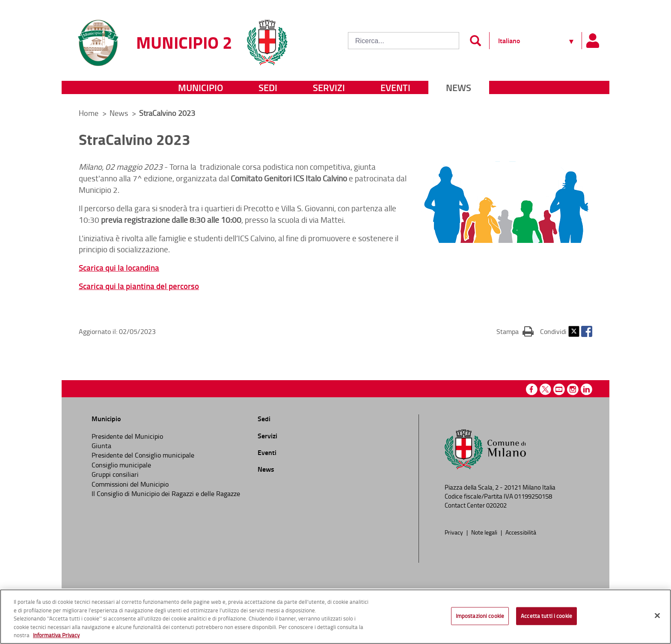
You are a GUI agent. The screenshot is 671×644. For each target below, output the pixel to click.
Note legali (485, 532)
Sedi (268, 87)
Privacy (454, 532)
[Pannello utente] (592, 41)
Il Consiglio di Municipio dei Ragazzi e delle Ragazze (166, 493)
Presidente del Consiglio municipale (143, 455)
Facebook (587, 331)
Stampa (515, 331)
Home (89, 113)
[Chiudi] (657, 616)
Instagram (573, 389)
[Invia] (475, 41)
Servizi (329, 87)
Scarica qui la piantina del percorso (139, 286)
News (459, 87)
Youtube (559, 389)
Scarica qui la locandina (119, 267)
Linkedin (586, 389)
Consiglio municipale (121, 465)
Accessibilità (521, 532)
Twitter (574, 331)
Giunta (101, 446)
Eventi (395, 87)
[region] (335, 617)
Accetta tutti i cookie (546, 616)
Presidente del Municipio (127, 436)
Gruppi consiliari (115, 474)
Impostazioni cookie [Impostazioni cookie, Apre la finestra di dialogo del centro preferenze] (480, 616)
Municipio (200, 87)
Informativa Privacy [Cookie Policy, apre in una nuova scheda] (56, 635)
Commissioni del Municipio (130, 484)
